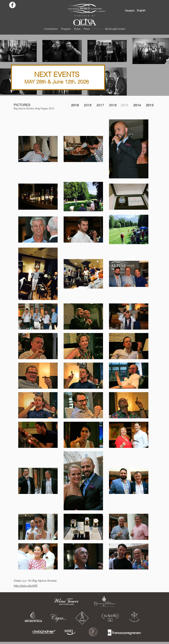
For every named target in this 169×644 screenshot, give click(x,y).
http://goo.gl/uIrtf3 (26, 586)
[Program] (66, 29)
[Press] (87, 29)
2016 (113, 105)
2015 (125, 105)
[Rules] (77, 29)
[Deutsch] (130, 11)
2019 (75, 105)
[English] (141, 10)
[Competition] (51, 29)
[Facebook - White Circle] (12, 5)
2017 (100, 105)
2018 (88, 105)
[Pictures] (98, 29)
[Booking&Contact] (115, 29)
